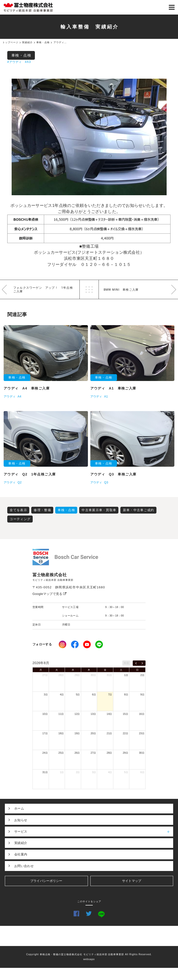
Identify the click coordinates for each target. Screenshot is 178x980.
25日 (61, 753)
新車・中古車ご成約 (139, 510)
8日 (126, 695)
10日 (45, 714)
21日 (109, 733)
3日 (46, 695)
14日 (109, 714)
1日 (126, 675)
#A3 (28, 62)
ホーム (19, 808)
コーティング (20, 519)
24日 (45, 753)
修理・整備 (42, 510)
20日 (93, 733)
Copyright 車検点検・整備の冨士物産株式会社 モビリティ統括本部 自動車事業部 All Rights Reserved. (89, 954)
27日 (45, 675)
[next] (142, 663)
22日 (125, 733)
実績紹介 (21, 843)
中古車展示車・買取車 (99, 510)
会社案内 (21, 854)
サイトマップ (132, 881)
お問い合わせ (24, 866)
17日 (45, 733)
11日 (61, 714)
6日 (94, 695)
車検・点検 (21, 55)
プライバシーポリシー (46, 881)
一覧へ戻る (89, 289)
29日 (77, 675)
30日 (93, 675)
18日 (61, 733)
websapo (89, 959)
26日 (77, 753)
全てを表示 (18, 510)
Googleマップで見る (50, 594)
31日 (109, 675)
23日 (142, 733)
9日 (142, 695)
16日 (142, 714)
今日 (126, 663)
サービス (94, 831)
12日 (77, 714)
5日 (78, 695)
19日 (77, 733)
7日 (110, 695)
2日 (142, 675)
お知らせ (21, 820)
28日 (61, 675)
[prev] (136, 663)
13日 (93, 714)
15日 (125, 714)
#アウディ (15, 62)
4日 (62, 695)
